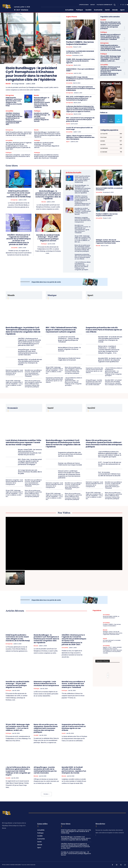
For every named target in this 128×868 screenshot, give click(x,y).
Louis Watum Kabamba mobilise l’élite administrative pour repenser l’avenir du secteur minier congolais (23, 442)
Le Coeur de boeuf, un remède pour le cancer (112, 641)
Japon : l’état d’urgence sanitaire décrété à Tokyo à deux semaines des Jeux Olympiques (80, 137)
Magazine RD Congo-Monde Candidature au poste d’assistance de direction (80, 79)
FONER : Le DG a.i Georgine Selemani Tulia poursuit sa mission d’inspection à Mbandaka (81, 89)
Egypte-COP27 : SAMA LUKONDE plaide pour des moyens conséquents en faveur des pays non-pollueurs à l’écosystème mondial (112, 650)
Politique (37, 111)
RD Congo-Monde (18, 84)
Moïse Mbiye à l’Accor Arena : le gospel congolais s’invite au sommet (69, 349)
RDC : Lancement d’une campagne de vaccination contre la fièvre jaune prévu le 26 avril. (80, 119)
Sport (68, 142)
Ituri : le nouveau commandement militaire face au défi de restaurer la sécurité (109, 474)
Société (103, 20)
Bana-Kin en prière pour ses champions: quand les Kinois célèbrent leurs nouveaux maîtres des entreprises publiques (111, 25)
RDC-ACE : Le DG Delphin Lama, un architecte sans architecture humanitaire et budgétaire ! (79, 98)
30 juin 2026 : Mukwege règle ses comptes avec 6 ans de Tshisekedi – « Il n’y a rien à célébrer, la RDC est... (111, 59)
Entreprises (10, 95)
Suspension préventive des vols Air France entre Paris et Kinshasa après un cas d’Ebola (83, 257)
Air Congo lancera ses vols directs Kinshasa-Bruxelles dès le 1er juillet (30, 472)
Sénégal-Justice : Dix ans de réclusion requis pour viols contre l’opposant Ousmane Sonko (108, 241)
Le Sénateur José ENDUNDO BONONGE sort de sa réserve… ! (80, 52)
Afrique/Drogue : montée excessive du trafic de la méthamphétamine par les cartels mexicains (28, 352)
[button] (114, 5)
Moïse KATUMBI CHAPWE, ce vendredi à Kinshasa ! (109, 189)
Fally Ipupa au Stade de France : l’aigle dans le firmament (69, 359)
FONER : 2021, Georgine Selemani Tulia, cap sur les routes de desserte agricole (80, 61)
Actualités (9, 111)
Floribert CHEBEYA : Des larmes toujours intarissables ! (80, 43)
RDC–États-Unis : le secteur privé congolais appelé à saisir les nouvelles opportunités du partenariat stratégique (30, 462)
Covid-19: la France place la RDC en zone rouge (79, 128)
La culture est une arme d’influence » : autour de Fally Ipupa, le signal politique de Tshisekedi (68, 339)
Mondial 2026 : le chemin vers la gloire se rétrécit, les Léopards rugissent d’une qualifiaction (110, 360)
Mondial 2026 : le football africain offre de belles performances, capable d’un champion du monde (30, 362)
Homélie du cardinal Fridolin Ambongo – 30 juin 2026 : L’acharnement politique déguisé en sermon (42, 117)
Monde (8, 84)
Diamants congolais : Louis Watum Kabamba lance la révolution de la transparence (18, 156)
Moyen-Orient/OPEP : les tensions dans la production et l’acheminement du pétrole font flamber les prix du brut (30, 452)
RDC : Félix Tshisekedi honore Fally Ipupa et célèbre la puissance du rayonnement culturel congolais (61, 330)
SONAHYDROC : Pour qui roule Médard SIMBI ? (80, 70)
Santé (68, 124)
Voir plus (46, 794)
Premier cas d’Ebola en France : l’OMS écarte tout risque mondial (70, 464)
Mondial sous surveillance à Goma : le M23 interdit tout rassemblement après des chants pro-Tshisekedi (47, 156)
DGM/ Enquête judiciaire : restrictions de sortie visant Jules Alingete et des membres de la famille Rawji (14, 102)
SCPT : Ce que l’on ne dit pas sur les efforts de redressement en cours (110, 464)
